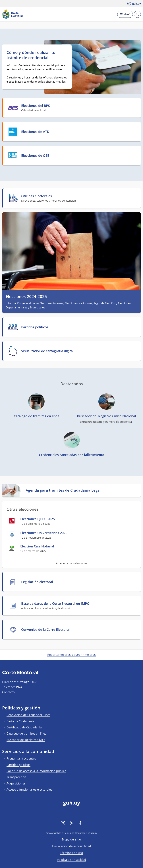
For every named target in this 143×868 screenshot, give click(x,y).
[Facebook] (80, 823)
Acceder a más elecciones (72, 563)
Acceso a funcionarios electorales (29, 790)
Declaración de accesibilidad (72, 846)
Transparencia (16, 777)
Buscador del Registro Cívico (26, 740)
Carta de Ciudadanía (20, 721)
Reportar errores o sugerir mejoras (71, 655)
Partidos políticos (18, 765)
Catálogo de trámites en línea (27, 733)
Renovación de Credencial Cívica (28, 715)
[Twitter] (72, 823)
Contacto (8, 692)
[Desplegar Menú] (125, 14)
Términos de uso (71, 853)
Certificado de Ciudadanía (24, 727)
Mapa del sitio (71, 839)
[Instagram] (63, 823)
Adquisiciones (16, 783)
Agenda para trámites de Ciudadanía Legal (63, 490)
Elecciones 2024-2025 (26, 296)
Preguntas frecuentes (21, 758)
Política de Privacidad (71, 860)
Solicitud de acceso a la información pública (36, 771)
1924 (19, 687)
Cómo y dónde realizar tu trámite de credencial (31, 55)
